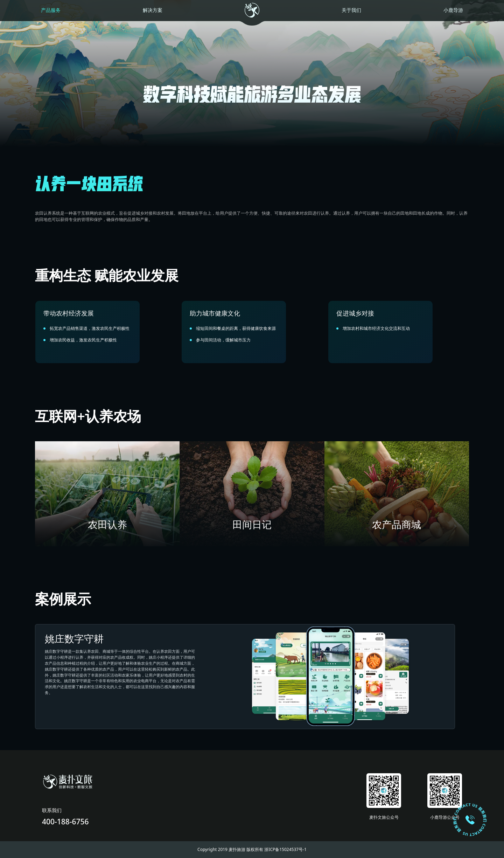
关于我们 (351, 10)
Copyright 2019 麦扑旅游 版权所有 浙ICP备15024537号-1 (252, 849)
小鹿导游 (453, 10)
